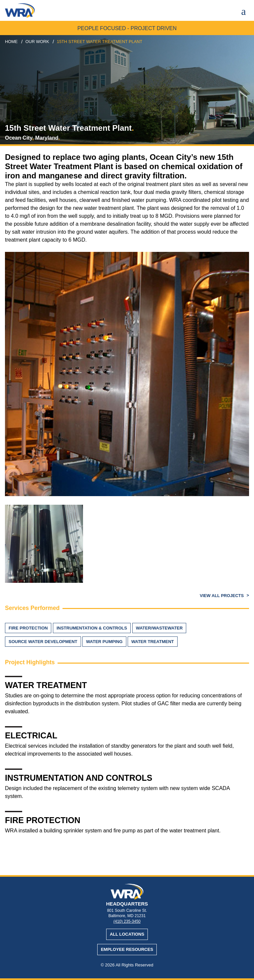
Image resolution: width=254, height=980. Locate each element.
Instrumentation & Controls (92, 628)
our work (37, 42)
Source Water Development (43, 642)
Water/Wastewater (159, 628)
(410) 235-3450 (127, 921)
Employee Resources (127, 949)
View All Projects (222, 596)
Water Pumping (104, 642)
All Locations (127, 934)
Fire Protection (28, 628)
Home (11, 42)
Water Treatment (153, 642)
